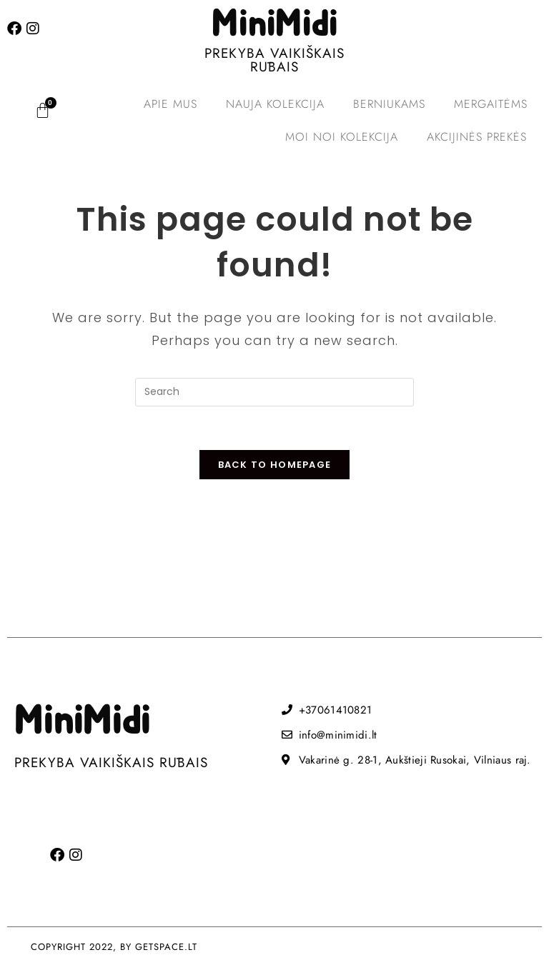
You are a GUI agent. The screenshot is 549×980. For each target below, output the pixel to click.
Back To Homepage (275, 465)
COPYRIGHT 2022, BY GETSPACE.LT (114, 947)
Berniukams (389, 104)
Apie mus (170, 104)
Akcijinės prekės (477, 137)
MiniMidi (274, 25)
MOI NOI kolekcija (342, 137)
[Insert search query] (274, 392)
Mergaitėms (491, 104)
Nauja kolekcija (275, 104)
